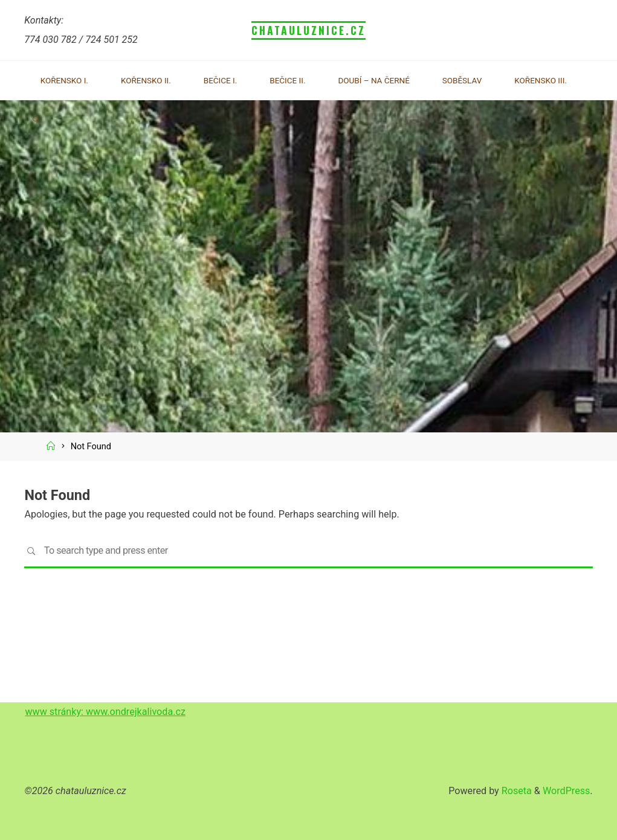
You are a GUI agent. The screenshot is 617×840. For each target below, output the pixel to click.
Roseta (515, 791)
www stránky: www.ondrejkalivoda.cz (105, 712)
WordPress (566, 791)
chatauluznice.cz (309, 30)
